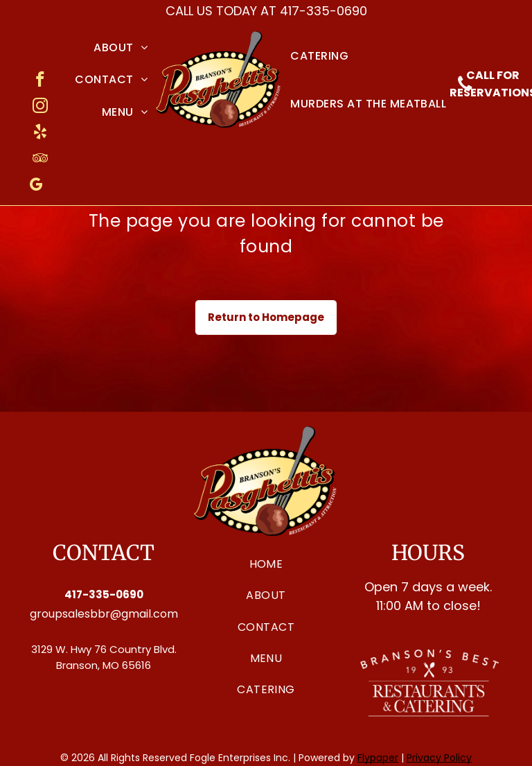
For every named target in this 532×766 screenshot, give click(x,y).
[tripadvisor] (40, 160)
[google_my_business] (36, 186)
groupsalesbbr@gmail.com (104, 614)
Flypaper (378, 758)
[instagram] (40, 107)
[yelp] (40, 134)
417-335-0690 (323, 11)
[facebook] (40, 81)
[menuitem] (121, 47)
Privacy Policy (439, 758)
